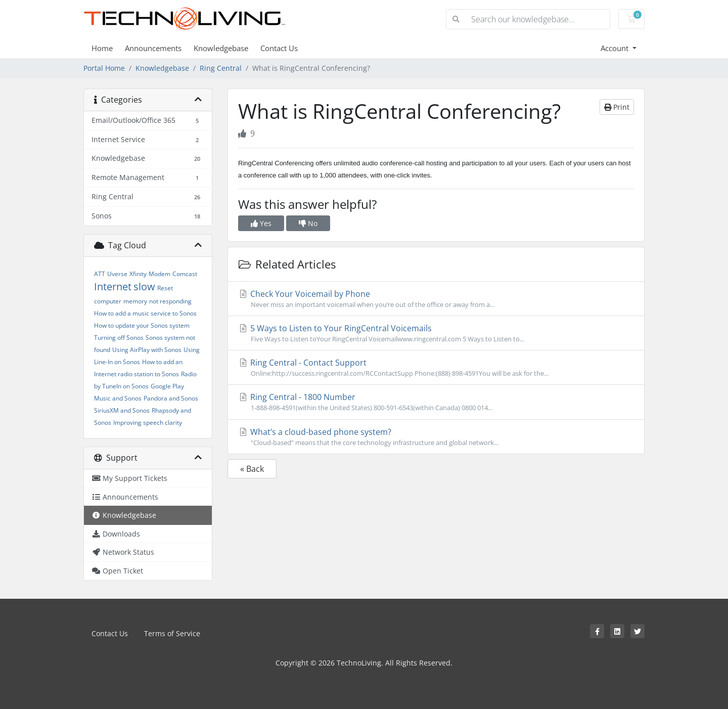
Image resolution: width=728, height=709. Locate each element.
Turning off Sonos (119, 338)
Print (617, 107)
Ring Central (221, 68)
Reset (165, 288)
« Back (252, 469)
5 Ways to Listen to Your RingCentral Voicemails (436, 333)
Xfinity (138, 274)
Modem (160, 274)
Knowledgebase (221, 48)
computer (108, 301)
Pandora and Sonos (171, 398)
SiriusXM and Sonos (122, 410)
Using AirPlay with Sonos (147, 350)
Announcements (153, 48)
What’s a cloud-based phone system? (436, 437)
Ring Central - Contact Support (436, 368)
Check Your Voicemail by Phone (436, 299)
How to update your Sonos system (142, 325)
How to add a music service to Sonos (145, 313)
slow (144, 286)
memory (135, 301)
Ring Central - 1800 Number (436, 402)
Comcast (185, 274)
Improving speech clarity (148, 423)
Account (616, 48)
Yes (261, 223)
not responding (170, 301)
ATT (100, 274)
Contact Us (279, 48)
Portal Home (104, 68)
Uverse (117, 274)
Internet (113, 286)
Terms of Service (172, 633)
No (308, 223)
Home (102, 48)
